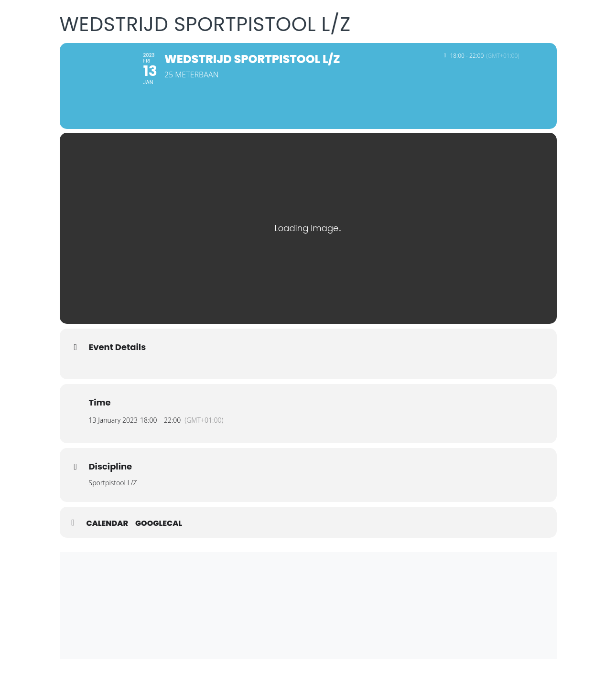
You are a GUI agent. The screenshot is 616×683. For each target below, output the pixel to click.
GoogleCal (159, 523)
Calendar (108, 523)
